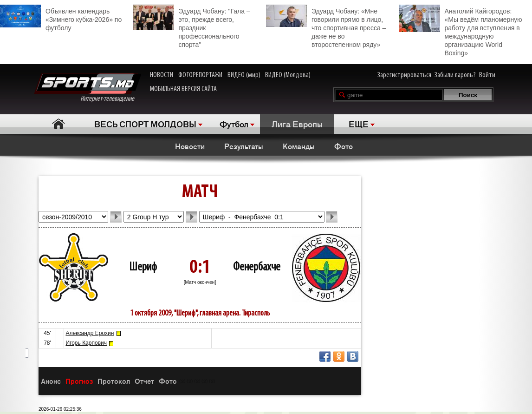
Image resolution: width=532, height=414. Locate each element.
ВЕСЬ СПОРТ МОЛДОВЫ (145, 124)
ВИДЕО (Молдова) (288, 75)
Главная (58, 124)
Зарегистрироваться (404, 75)
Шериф (143, 267)
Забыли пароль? (455, 75)
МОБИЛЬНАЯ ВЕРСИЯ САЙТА (183, 89)
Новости (190, 146)
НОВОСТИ (162, 75)
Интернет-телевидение (88, 88)
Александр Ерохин (90, 333)
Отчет (144, 381)
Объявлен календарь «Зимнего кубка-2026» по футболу (61, 18)
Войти (487, 75)
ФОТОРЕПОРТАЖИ (200, 75)
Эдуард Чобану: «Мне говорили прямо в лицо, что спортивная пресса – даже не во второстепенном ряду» (326, 26)
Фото (344, 146)
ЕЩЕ (359, 124)
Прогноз (79, 381)
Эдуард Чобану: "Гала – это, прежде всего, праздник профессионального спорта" (192, 26)
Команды (299, 146)
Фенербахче (257, 267)
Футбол (234, 124)
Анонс (51, 381)
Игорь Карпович (86, 343)
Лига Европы (297, 124)
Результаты (244, 146)
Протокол (114, 381)
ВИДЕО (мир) (244, 75)
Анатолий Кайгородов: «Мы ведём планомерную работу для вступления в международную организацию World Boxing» (461, 31)
